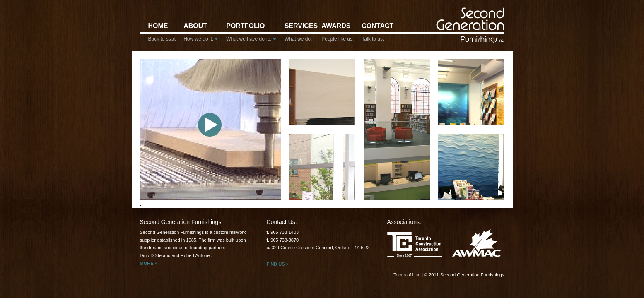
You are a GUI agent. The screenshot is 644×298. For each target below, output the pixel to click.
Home (162, 34)
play (210, 125)
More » (149, 263)
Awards (338, 34)
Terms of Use (407, 275)
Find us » (278, 264)
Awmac (476, 243)
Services (299, 34)
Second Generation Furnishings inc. (471, 25)
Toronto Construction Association (415, 246)
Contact (375, 34)
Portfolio (251, 34)
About (201, 34)
